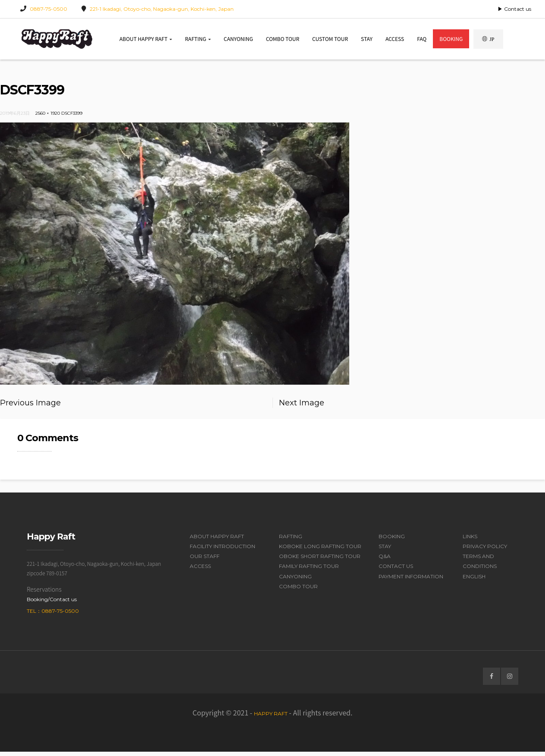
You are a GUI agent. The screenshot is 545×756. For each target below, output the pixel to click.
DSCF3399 (72, 118)
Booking (451, 41)
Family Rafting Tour (309, 571)
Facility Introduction (222, 551)
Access (395, 41)
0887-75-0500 (49, 9)
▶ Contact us (514, 9)
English (474, 581)
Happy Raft (271, 718)
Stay (367, 41)
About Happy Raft (146, 41)
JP (488, 41)
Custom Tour (330, 41)
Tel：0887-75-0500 (53, 615)
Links (470, 541)
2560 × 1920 (48, 118)
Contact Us (396, 571)
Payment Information (411, 581)
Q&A (385, 561)
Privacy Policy (485, 551)
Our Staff (205, 561)
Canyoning (238, 41)
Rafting (198, 41)
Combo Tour (283, 41)
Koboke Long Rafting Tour (320, 551)
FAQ (422, 41)
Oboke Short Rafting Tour (320, 561)
